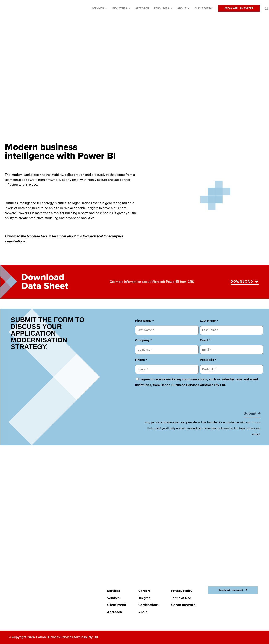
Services (98, 8)
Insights (144, 598)
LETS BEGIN (132, 546)
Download (242, 282)
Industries (120, 8)
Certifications (148, 605)
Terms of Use (181, 598)
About (182, 8)
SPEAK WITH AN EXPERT (239, 8)
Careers (144, 591)
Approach (142, 8)
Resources (161, 8)
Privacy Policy (182, 591)
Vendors (113, 598)
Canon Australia (183, 605)
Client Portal (204, 8)
